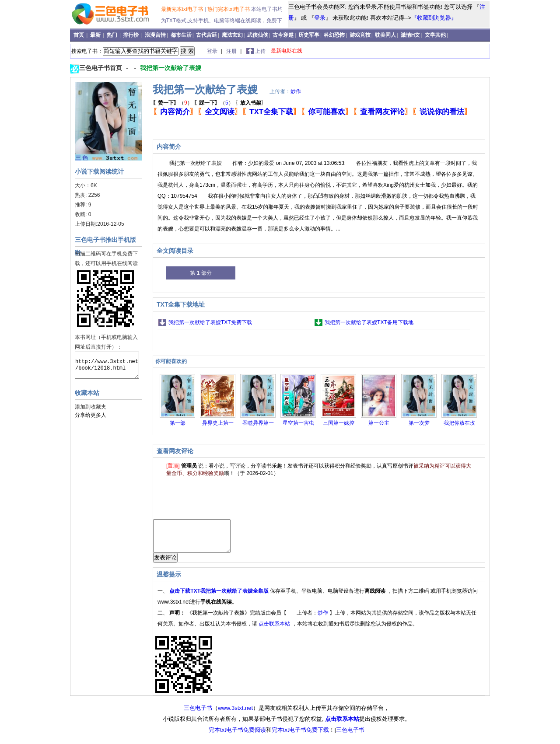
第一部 (178, 423)
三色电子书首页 (101, 68)
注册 (232, 51)
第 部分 (201, 273)
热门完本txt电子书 (229, 9)
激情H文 (411, 35)
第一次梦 (419, 423)
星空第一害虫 (298, 423)
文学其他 (435, 35)
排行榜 (131, 35)
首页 (79, 35)
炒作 (296, 91)
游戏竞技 (360, 35)
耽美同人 (385, 35)
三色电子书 (198, 714)
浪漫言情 (155, 35)
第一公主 (379, 423)
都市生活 (181, 35)
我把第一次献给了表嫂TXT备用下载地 (369, 322)
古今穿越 (283, 35)
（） (173, 103)
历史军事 (309, 35)
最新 (96, 35)
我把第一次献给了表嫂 (171, 68)
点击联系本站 (275, 630)
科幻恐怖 (334, 35)
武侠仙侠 (258, 35)
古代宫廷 (206, 35)
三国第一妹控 (339, 423)
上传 (260, 51)
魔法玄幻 (232, 35)
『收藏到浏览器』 (434, 18)
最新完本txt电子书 (183, 9)
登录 (320, 18)
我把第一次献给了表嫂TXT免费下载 (210, 322)
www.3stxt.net (235, 714)
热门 (113, 35)
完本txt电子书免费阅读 (237, 736)
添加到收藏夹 (91, 407)
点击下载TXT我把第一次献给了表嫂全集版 (220, 597)
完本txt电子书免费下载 (300, 736)
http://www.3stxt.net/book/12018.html (107, 365)
